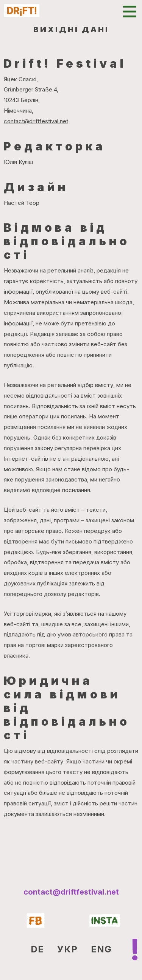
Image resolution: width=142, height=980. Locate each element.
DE (37, 949)
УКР (67, 949)
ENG (101, 949)
